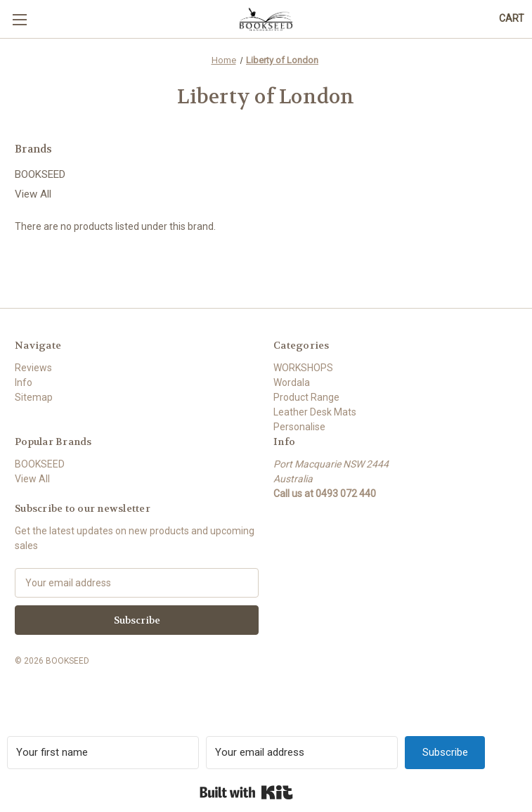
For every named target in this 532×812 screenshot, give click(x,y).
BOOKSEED (40, 174)
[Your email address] (302, 753)
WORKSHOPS (303, 368)
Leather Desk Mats (315, 412)
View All (33, 194)
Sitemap (34, 397)
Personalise (299, 427)
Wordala (292, 382)
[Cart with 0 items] (512, 19)
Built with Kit (246, 792)
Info (24, 382)
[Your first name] (103, 753)
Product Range (306, 397)
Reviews (33, 368)
